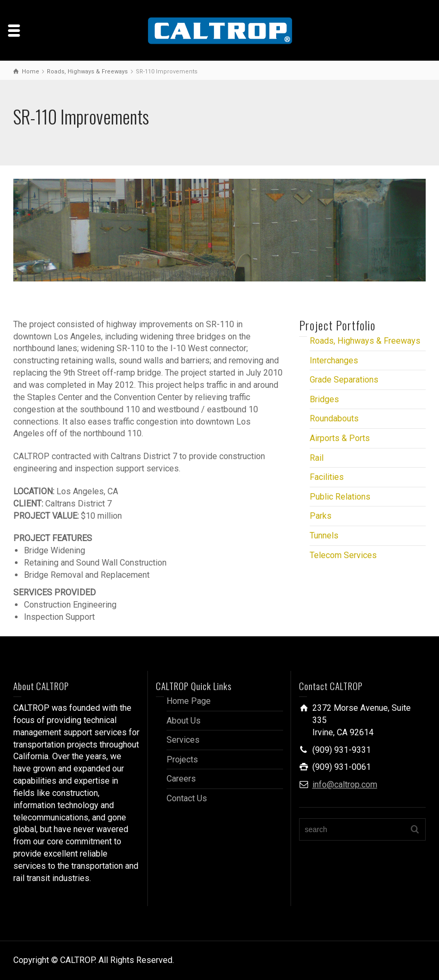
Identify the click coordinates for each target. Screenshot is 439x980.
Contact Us (187, 798)
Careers (181, 779)
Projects (182, 759)
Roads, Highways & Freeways (365, 341)
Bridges (324, 399)
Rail (317, 458)
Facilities (327, 477)
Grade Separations (344, 380)
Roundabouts (334, 418)
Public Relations (340, 497)
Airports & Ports (340, 438)
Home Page (189, 701)
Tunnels (324, 535)
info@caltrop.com (345, 784)
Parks (321, 516)
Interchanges (334, 360)
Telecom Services (343, 555)
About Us (184, 721)
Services (183, 740)
